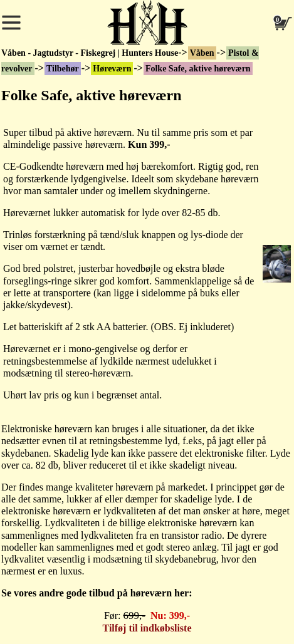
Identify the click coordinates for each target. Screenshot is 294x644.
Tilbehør (63, 69)
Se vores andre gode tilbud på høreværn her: (97, 593)
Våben (202, 53)
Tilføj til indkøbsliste (147, 628)
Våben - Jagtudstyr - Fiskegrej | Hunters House (90, 53)
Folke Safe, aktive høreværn (198, 69)
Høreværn (112, 69)
